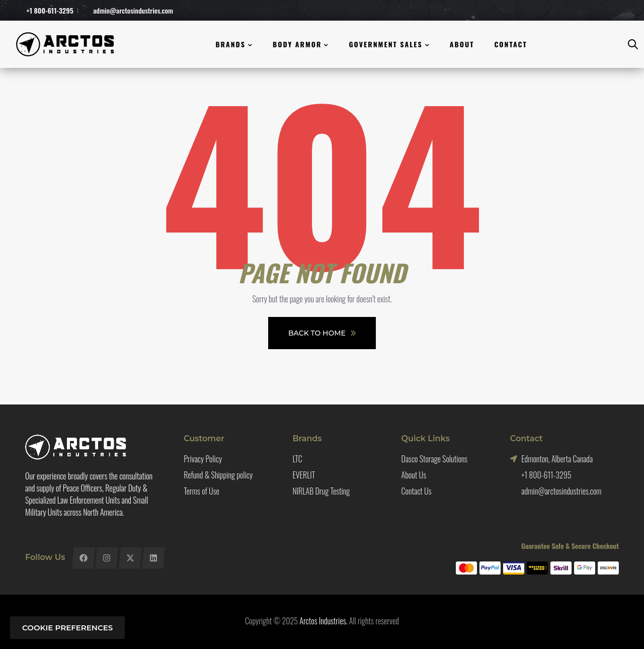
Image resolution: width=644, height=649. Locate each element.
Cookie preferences (67, 628)
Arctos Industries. (323, 621)
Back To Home (322, 333)
